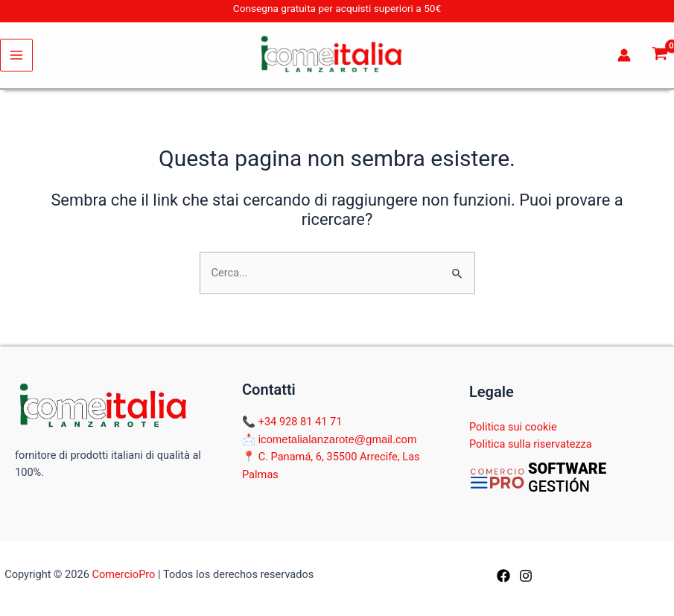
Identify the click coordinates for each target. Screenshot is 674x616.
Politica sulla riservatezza (531, 444)
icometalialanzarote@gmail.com (338, 439)
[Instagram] (526, 576)
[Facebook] (503, 576)
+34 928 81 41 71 (301, 422)
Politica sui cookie (513, 427)
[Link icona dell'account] (624, 55)
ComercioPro (124, 574)
